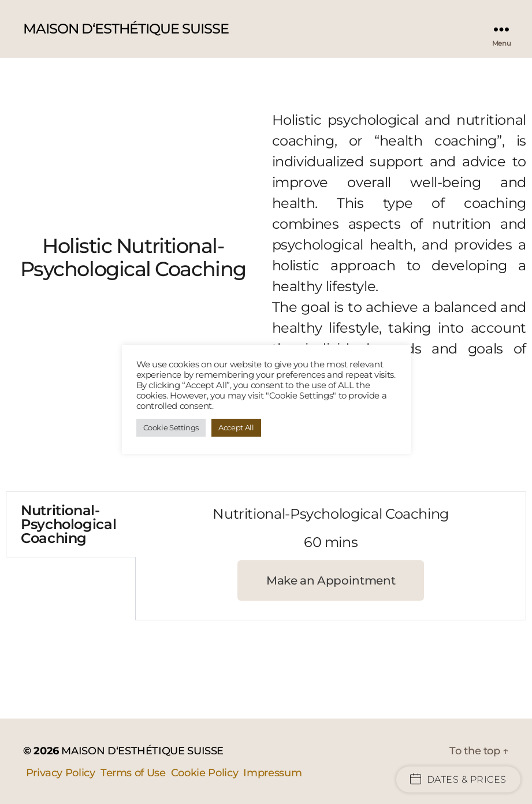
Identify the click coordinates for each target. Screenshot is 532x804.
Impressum (272, 773)
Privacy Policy (61, 773)
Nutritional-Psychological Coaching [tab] (68, 524)
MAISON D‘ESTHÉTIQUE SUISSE (126, 29)
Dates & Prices (458, 779)
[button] (331, 580)
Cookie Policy (204, 773)
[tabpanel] (331, 556)
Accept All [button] (236, 427)
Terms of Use (133, 773)
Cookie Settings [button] (171, 427)
